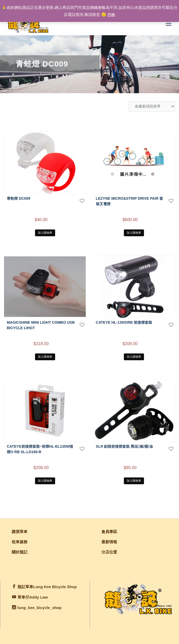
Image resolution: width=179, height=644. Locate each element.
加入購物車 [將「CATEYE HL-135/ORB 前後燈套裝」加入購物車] (134, 357)
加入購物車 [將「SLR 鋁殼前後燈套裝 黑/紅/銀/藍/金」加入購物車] (134, 481)
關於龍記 (20, 552)
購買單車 (20, 532)
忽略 (111, 14)
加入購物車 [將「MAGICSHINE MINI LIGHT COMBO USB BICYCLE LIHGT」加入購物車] (45, 357)
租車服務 (20, 542)
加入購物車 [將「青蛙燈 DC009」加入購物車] (45, 233)
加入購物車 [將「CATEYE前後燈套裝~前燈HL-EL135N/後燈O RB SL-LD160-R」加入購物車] (45, 481)
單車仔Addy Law (33, 597)
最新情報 (109, 542)
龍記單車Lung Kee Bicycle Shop (47, 587)
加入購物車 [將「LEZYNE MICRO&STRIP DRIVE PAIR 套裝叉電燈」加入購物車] (134, 233)
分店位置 (109, 552)
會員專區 (109, 532)
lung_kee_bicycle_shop (39, 608)
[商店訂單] (152, 106)
